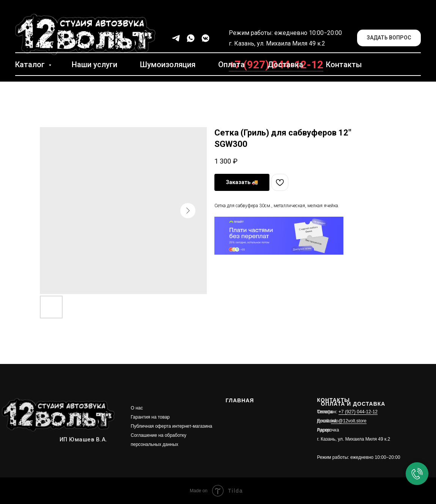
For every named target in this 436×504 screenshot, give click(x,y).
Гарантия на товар (150, 417)
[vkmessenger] (205, 38)
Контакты (344, 65)
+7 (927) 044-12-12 (358, 412)
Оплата (231, 65)
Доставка (285, 65)
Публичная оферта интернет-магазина (172, 426)
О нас (137, 408)
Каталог (31, 65)
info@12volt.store (349, 421)
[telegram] (176, 38)
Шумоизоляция (168, 65)
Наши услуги (94, 65)
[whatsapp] (191, 38)
